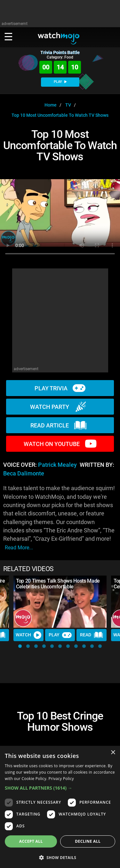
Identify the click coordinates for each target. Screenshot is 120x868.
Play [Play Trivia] (60, 635)
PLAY (60, 82)
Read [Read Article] (92, 635)
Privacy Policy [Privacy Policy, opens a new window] (61, 779)
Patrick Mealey (57, 465)
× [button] (113, 753)
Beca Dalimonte (24, 474)
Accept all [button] (31, 841)
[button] (20, 646)
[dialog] (60, 807)
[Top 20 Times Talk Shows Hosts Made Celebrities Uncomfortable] (60, 602)
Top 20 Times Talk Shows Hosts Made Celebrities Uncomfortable (58, 584)
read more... (19, 548)
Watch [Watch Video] (28, 635)
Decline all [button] (88, 841)
